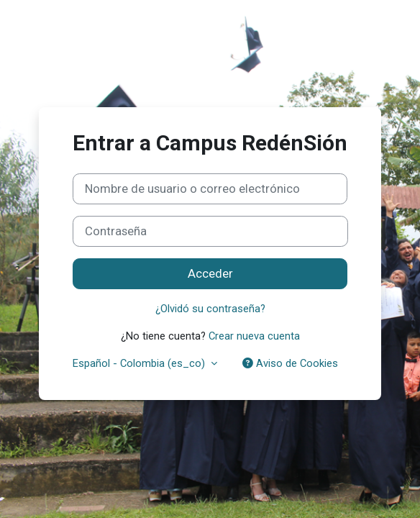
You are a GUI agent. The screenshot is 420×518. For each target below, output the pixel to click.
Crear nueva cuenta (254, 336)
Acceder (210, 273)
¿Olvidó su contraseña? (210, 309)
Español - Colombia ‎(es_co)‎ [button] (140, 363)
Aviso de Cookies (290, 363)
